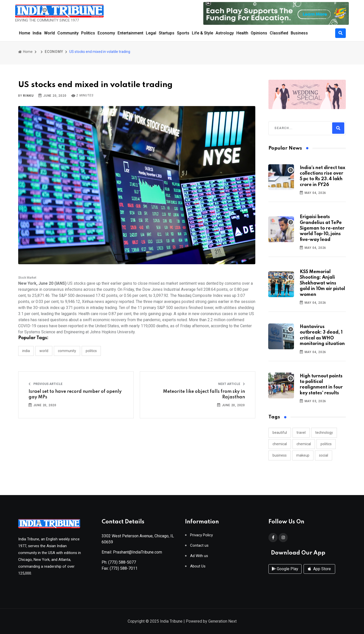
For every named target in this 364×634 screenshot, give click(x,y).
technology (324, 433)
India (37, 33)
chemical (280, 444)
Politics (88, 33)
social (324, 455)
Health (242, 33)
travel (301, 433)
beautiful (280, 433)
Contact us (199, 546)
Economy (106, 33)
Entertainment (130, 33)
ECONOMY (54, 52)
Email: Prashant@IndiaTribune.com (132, 552)
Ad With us (199, 556)
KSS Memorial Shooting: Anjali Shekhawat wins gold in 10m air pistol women (322, 283)
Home (25, 33)
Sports (183, 33)
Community (68, 33)
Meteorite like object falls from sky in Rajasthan (204, 394)
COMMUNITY (67, 351)
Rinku (28, 96)
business (280, 455)
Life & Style (202, 33)
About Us (198, 566)
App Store (319, 569)
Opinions (259, 33)
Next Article (232, 384)
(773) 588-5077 (122, 562)
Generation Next (222, 621)
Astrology (225, 33)
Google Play (285, 569)
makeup (303, 455)
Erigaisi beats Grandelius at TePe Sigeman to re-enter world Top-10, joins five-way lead (322, 228)
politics (326, 444)
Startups (167, 33)
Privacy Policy (201, 535)
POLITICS (91, 351)
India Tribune (171, 621)
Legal (151, 33)
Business (299, 33)
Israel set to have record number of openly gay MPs (75, 394)
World (49, 33)
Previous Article (45, 384)
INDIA (26, 351)
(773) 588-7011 (124, 568)
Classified (279, 33)
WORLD (44, 351)
